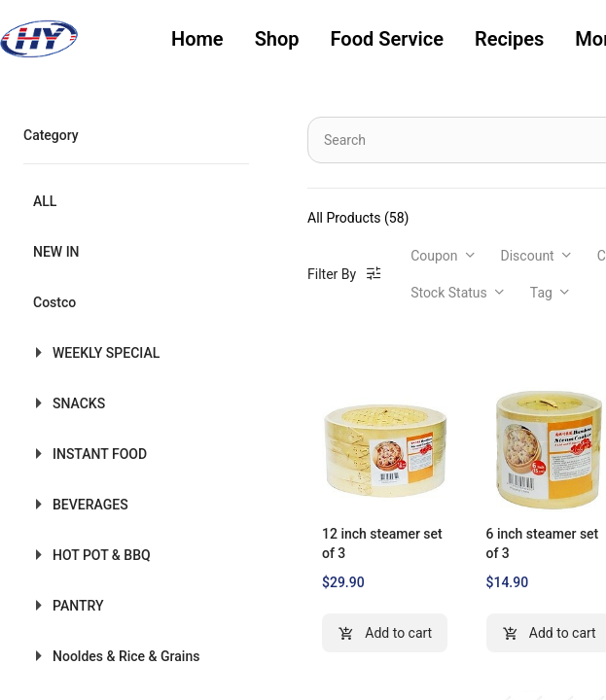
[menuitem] (197, 39)
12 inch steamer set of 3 (382, 543)
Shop (277, 39)
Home (197, 39)
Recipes (509, 39)
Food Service (387, 39)
